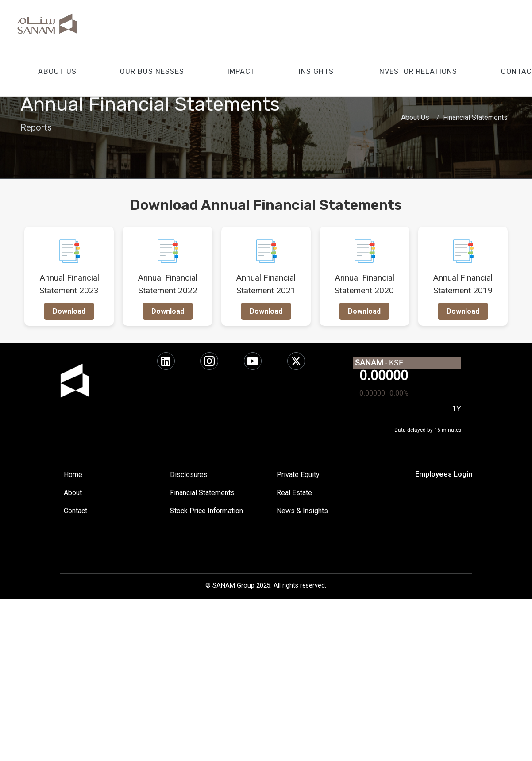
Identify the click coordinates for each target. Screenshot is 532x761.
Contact (75, 511)
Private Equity (298, 475)
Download (69, 311)
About (73, 493)
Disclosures (189, 475)
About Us (415, 117)
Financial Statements (475, 117)
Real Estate (294, 493)
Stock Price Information (206, 511)
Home (73, 475)
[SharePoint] (444, 474)
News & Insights (302, 511)
